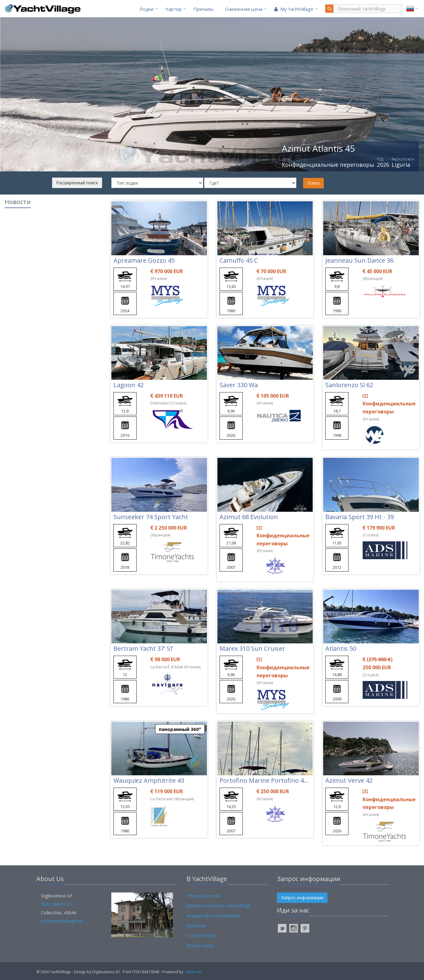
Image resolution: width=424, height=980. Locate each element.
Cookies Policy (201, 935)
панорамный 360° (180, 729)
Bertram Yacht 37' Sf (143, 648)
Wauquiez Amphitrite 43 (149, 780)
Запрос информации (302, 898)
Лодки (146, 9)
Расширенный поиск (77, 183)
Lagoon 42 (129, 385)
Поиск (313, 183)
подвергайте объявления (214, 916)
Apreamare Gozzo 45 (144, 260)
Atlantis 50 (341, 648)
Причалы (203, 9)
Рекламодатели (203, 896)
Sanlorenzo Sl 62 (349, 385)
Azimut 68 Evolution (249, 517)
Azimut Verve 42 (349, 780)
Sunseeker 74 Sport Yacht (151, 517)
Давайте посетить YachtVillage (218, 906)
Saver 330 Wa (239, 385)
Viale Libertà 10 (56, 904)
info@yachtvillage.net (62, 921)
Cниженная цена (244, 9)
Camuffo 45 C (239, 260)
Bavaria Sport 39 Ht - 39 (360, 517)
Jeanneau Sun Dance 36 (359, 260)
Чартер (173, 9)
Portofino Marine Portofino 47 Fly (268, 780)
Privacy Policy (200, 946)
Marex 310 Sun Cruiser (252, 648)
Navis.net (194, 972)
